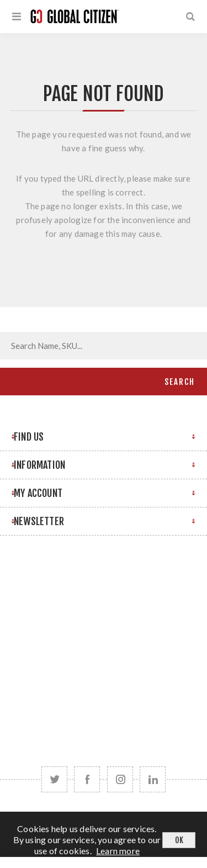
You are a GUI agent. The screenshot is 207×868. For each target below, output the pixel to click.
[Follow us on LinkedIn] (153, 779)
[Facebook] (87, 779)
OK (179, 840)
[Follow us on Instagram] (120, 779)
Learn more (118, 851)
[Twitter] (54, 779)
